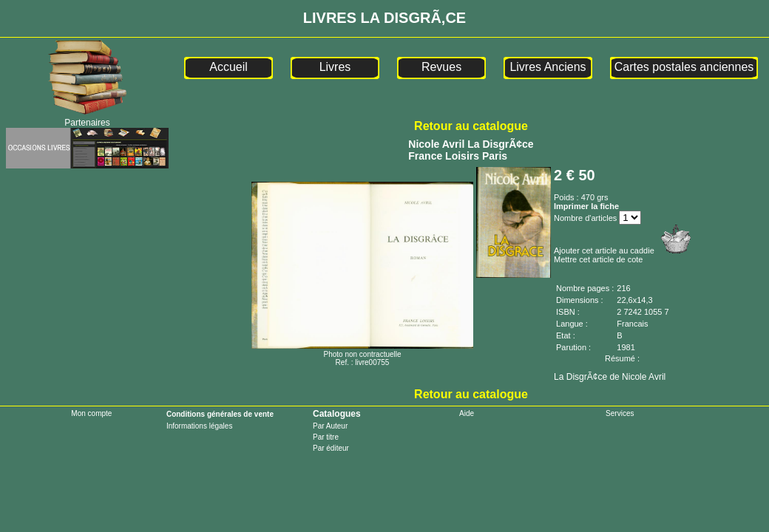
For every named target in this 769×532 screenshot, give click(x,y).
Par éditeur (331, 448)
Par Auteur (330, 426)
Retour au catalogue (471, 126)
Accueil (228, 67)
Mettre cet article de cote (598, 259)
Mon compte (91, 413)
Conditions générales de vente (220, 414)
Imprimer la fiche (586, 206)
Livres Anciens (548, 67)
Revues (441, 67)
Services (620, 413)
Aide (467, 413)
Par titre (326, 437)
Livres (335, 67)
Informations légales (200, 426)
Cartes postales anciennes (684, 67)
